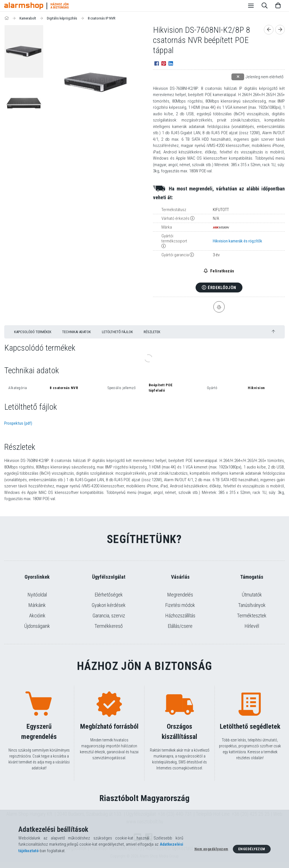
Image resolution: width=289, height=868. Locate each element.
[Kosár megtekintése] (278, 6)
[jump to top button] (273, 332)
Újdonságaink (37, 626)
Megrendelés (180, 595)
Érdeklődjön (222, 288)
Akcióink (37, 616)
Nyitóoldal (37, 595)
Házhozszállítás (180, 616)
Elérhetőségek (109, 595)
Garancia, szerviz (109, 616)
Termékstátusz (174, 210)
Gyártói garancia (175, 255)
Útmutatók (252, 595)
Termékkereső (109, 626)
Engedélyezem (252, 849)
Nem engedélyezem (211, 849)
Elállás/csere (180, 626)
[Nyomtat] (219, 307)
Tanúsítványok (252, 605)
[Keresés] (264, 6)
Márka (167, 227)
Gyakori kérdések (109, 605)
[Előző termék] (269, 30)
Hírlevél (252, 626)
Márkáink (37, 605)
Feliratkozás (222, 271)
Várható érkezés (175, 218)
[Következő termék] (280, 30)
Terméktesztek (252, 616)
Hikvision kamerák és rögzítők (237, 241)
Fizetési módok (180, 605)
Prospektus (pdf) (18, 423)
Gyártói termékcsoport (174, 238)
